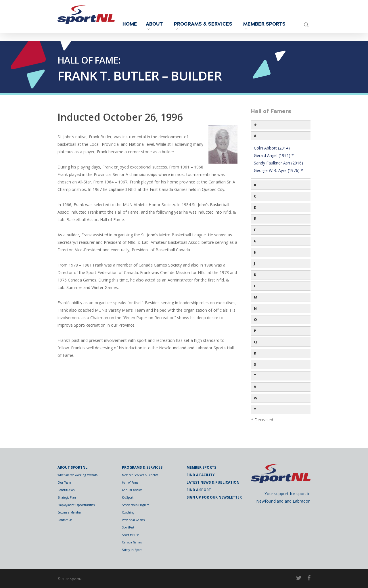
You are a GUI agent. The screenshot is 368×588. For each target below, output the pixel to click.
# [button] (255, 125)
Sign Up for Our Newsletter (214, 497)
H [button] (255, 252)
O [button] (255, 320)
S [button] (255, 364)
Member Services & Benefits (140, 475)
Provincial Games (133, 520)
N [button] (255, 308)
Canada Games (132, 542)
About (174, 26)
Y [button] (255, 409)
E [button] (255, 219)
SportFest (128, 527)
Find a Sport (199, 490)
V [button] (255, 387)
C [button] (255, 196)
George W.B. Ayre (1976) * (278, 170)
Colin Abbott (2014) (272, 148)
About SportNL (72, 467)
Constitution (66, 490)
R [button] (255, 353)
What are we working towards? (78, 475)
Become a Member (69, 512)
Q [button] (255, 342)
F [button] (255, 230)
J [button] (254, 264)
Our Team (64, 482)
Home (149, 24)
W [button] (256, 398)
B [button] (255, 185)
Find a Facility (201, 475)
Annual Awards (132, 490)
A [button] (255, 136)
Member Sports (263, 27)
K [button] (255, 275)
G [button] (255, 241)
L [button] (255, 286)
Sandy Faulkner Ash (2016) (278, 163)
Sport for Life (130, 535)
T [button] (255, 376)
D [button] (255, 207)
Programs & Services (207, 27)
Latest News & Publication (213, 482)
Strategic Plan (67, 497)
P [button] (255, 331)
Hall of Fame (130, 482)
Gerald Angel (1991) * (274, 155)
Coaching (128, 512)
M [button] (256, 297)
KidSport (128, 497)
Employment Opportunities (76, 505)
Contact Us (65, 520)
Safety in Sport (132, 550)
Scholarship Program (136, 505)
